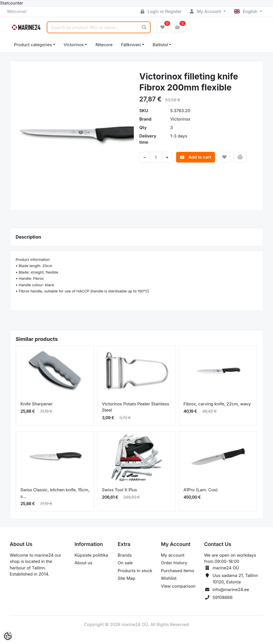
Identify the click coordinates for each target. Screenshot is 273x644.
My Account (206, 11)
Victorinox (74, 45)
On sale (125, 563)
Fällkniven (131, 45)
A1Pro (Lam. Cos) (201, 490)
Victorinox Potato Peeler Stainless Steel (136, 407)
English (246, 11)
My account (173, 555)
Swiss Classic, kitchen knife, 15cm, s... (55, 493)
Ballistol (160, 45)
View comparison (178, 586)
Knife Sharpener (37, 404)
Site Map (126, 578)
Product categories (33, 45)
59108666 (222, 597)
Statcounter (12, 3)
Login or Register (161, 11)
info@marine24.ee (231, 589)
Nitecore (104, 45)
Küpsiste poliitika (91, 555)
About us (84, 563)
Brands (125, 555)
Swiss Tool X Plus (119, 490)
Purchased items (177, 571)
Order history (174, 563)
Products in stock (135, 571)
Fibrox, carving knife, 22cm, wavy (217, 404)
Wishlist (169, 578)
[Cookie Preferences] (8, 636)
